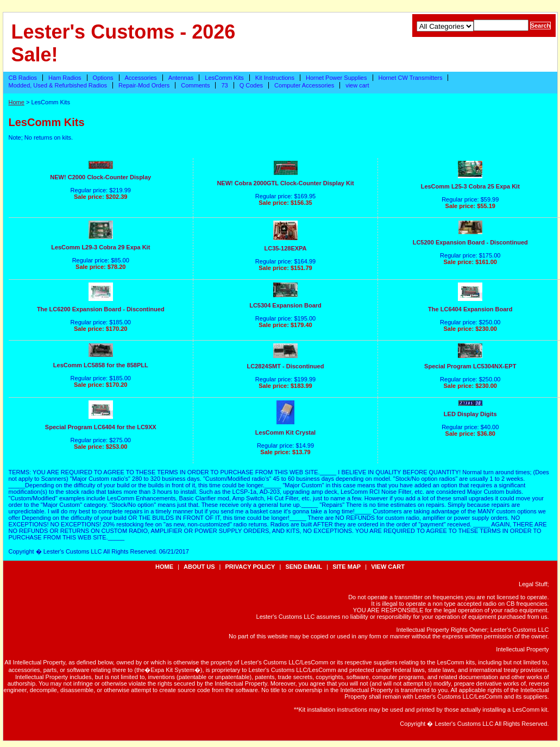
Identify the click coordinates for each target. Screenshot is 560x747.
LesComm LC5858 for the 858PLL (101, 365)
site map (347, 567)
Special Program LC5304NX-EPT (470, 366)
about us (199, 567)
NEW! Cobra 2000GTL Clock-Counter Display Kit (285, 183)
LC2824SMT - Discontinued (286, 366)
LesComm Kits (224, 78)
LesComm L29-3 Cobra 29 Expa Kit (100, 247)
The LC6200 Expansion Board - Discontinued (101, 309)
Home (17, 102)
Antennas (181, 78)
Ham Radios (65, 78)
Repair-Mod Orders (144, 85)
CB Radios (23, 78)
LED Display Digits (470, 414)
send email (304, 567)
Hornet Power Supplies (336, 78)
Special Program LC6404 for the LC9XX (101, 427)
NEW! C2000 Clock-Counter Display (100, 177)
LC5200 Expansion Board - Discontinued (470, 242)
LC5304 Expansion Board (285, 305)
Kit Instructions (275, 78)
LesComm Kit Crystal (285, 432)
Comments (195, 85)
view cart (357, 85)
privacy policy (250, 567)
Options (103, 78)
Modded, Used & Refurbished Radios (58, 85)
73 (224, 85)
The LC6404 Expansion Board (470, 309)
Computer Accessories (304, 85)
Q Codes (251, 85)
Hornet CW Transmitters (411, 78)
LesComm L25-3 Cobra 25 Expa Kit (470, 186)
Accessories (141, 78)
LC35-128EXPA (285, 248)
